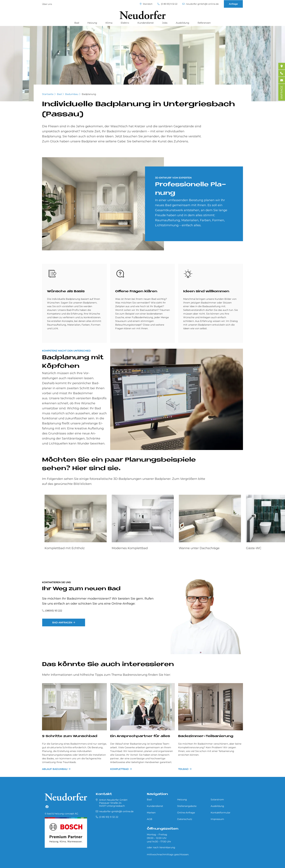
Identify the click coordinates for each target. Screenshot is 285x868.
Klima (109, 23)
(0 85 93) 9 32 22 (167, 4)
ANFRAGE (282, 92)
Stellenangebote (187, 806)
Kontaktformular (221, 813)
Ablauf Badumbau (55, 769)
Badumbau (72, 94)
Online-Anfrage (186, 813)
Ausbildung (183, 23)
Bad (77, 23)
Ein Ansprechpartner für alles (140, 736)
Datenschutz (185, 819)
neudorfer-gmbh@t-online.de (201, 4)
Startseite (48, 94)
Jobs (165, 23)
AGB (150, 819)
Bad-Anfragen (62, 622)
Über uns (47, 4)
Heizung (92, 23)
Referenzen (204, 23)
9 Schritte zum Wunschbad (70, 736)
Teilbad (183, 769)
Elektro (125, 23)
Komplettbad (119, 769)
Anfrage (233, 4)
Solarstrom (217, 800)
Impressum (217, 819)
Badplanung (89, 94)
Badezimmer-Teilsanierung (206, 736)
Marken (151, 813)
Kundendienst (146, 23)
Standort (146, 4)
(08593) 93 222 (54, 611)
